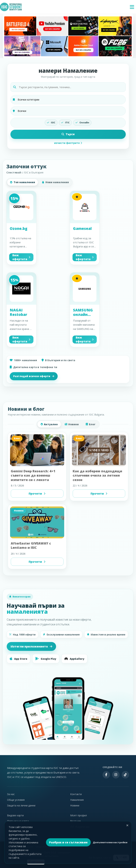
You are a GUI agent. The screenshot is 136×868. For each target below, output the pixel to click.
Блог (91, 424)
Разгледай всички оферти (34, 376)
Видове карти (15, 815)
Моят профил (79, 815)
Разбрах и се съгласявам (68, 842)
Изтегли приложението (31, 646)
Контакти (76, 794)
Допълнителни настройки (110, 842)
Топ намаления (23, 182)
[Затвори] (127, 825)
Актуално (49, 424)
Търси (68, 134)
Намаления (77, 800)
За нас (11, 794)
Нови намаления (55, 182)
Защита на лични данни (21, 805)
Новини (72, 424)
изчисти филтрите (68, 143)
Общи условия (16, 800)
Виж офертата (21, 257)
